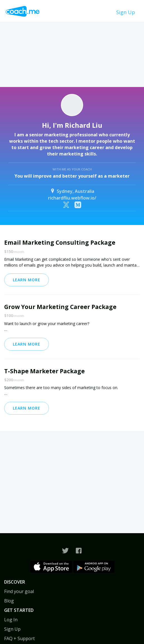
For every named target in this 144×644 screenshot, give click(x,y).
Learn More (27, 280)
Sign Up (126, 12)
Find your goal (19, 591)
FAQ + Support (19, 638)
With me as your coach (72, 169)
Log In (11, 620)
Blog (9, 601)
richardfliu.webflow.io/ (72, 198)
